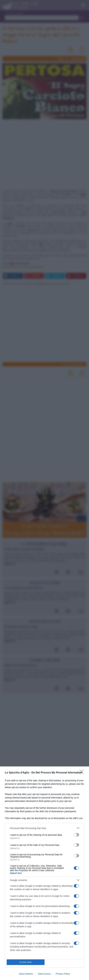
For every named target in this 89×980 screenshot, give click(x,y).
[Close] (83, 773)
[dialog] (44, 873)
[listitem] (44, 828)
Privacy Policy (63, 974)
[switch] (76, 835)
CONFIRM (26, 962)
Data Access (44, 974)
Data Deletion (26, 974)
